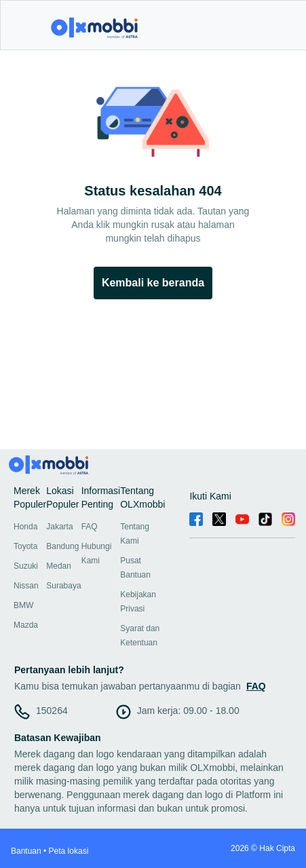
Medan (59, 566)
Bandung (62, 546)
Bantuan (26, 851)
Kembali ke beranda (153, 283)
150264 (52, 711)
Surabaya (63, 586)
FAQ (90, 527)
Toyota (25, 546)
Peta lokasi (69, 851)
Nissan (26, 586)
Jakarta (59, 527)
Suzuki (26, 566)
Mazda (26, 625)
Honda (25, 527)
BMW (23, 605)
